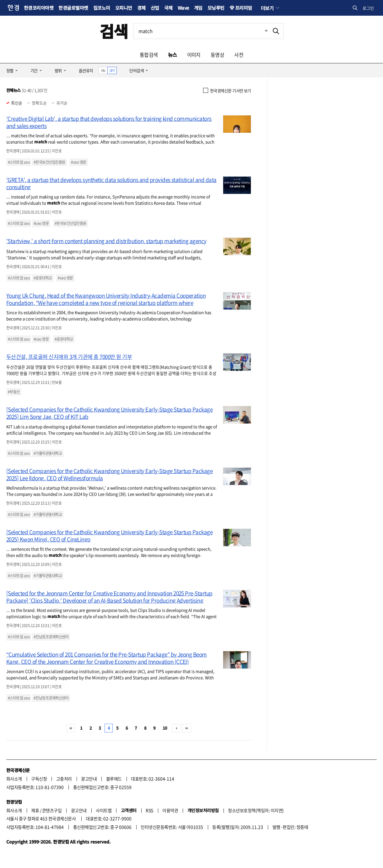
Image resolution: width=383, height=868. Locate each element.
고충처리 (64, 779)
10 (165, 728)
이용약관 (170, 810)
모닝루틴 (216, 8)
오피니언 (124, 8)
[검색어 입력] (201, 31)
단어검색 (137, 70)
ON (103, 70)
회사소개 (14, 779)
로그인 (368, 8)
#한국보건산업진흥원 (49, 162)
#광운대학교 (43, 278)
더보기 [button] (267, 8)
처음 (71, 728)
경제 (141, 8)
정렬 (10, 70)
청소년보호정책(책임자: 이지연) (256, 810)
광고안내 (89, 779)
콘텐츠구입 (52, 810)
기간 (34, 70)
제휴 (35, 810)
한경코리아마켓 (39, 8)
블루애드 (114, 779)
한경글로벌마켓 (73, 8)
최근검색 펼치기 (262, 31)
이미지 (194, 55)
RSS (149, 810)
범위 (58, 70)
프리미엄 (244, 8)
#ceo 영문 (78, 162)
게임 (198, 8)
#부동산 (14, 392)
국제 (168, 8)
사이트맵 (104, 810)
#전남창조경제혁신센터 (51, 637)
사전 (239, 55)
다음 (177, 728)
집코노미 (102, 8)
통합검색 (149, 55)
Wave (183, 8)
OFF (112, 70)
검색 (114, 31)
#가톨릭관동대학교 (48, 453)
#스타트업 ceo (19, 162)
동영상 (217, 55)
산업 (155, 8)
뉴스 (173, 55)
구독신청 (39, 779)
